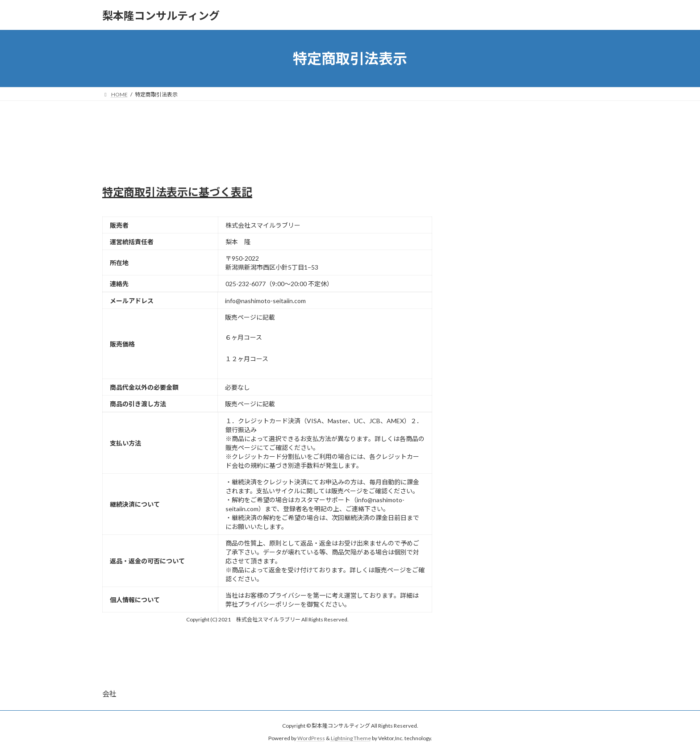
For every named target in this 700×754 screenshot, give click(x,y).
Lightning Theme (351, 739)
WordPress (311, 739)
